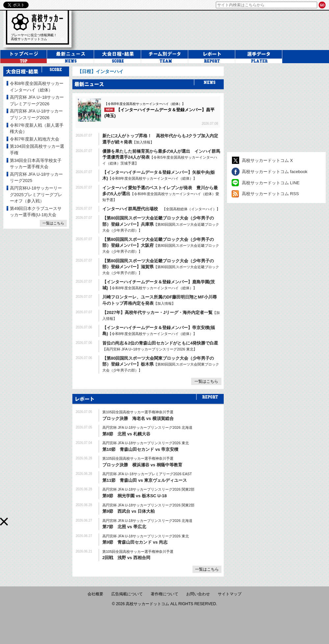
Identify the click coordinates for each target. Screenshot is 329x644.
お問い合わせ (198, 594)
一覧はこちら (206, 381)
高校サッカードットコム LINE (271, 183)
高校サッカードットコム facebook (275, 172)
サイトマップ (230, 594)
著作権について (164, 594)
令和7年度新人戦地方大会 (35, 139)
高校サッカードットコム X (267, 160)
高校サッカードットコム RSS (270, 194)
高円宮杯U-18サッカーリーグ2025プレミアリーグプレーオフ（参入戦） (36, 194)
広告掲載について (127, 594)
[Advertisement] (269, 108)
